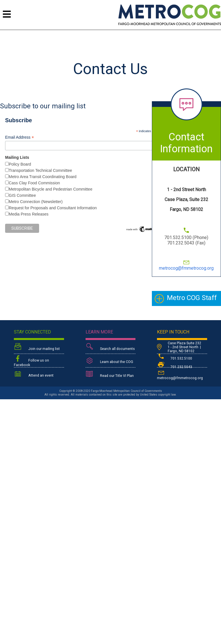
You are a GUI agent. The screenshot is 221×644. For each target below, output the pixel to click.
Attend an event (34, 374)
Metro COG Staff (192, 298)
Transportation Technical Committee (40, 170)
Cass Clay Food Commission (34, 183)
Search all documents (110, 347)
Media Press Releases (29, 214)
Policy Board (20, 164)
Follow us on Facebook (31, 361)
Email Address (20, 137)
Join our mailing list (37, 347)
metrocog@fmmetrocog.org (186, 268)
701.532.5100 (175, 358)
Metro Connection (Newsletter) (36, 202)
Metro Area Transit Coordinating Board (43, 177)
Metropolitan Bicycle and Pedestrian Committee (51, 189)
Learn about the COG (109, 361)
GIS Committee (22, 195)
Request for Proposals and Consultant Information (53, 208)
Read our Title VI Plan (110, 375)
